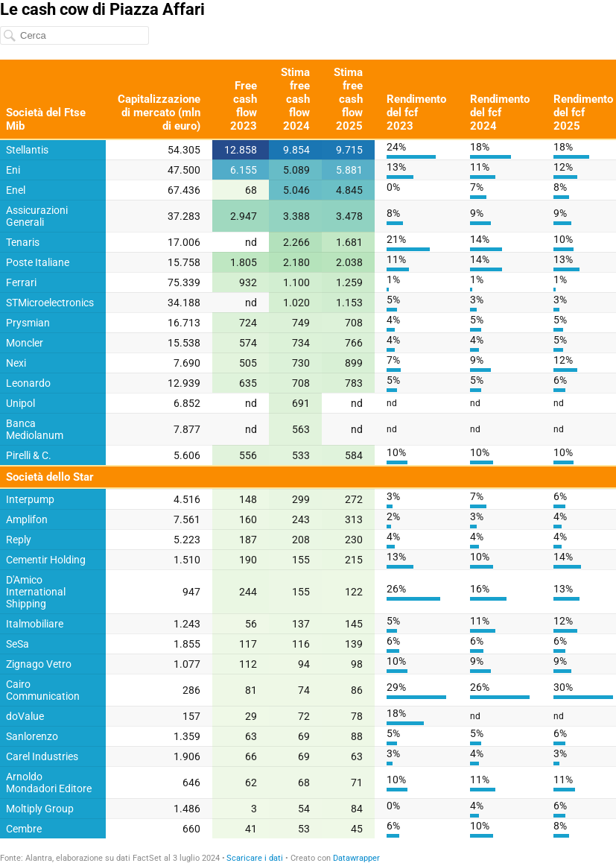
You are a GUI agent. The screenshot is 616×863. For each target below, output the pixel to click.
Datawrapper (356, 858)
